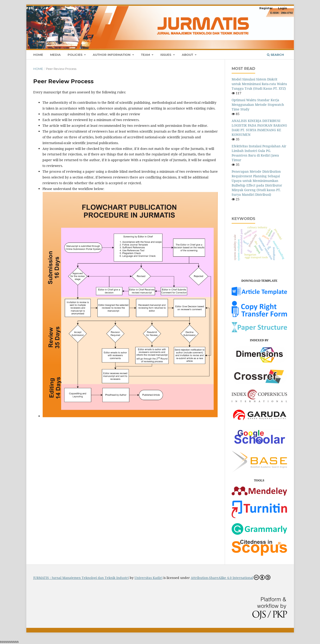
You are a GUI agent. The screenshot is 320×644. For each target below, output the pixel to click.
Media (55, 55)
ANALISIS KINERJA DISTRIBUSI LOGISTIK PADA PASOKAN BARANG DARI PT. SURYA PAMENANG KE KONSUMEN (259, 128)
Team (146, 55)
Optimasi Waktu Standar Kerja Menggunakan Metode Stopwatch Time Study (258, 105)
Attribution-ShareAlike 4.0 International (231, 577)
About (188, 55)
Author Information (112, 55)
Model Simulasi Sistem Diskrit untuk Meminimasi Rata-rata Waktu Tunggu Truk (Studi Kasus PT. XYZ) (259, 84)
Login (283, 8)
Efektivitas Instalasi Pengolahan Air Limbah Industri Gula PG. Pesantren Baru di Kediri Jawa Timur (259, 153)
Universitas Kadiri (148, 578)
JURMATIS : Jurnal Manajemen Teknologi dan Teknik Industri (81, 578)
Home (38, 55)
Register (266, 8)
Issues (166, 55)
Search (275, 55)
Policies (75, 55)
